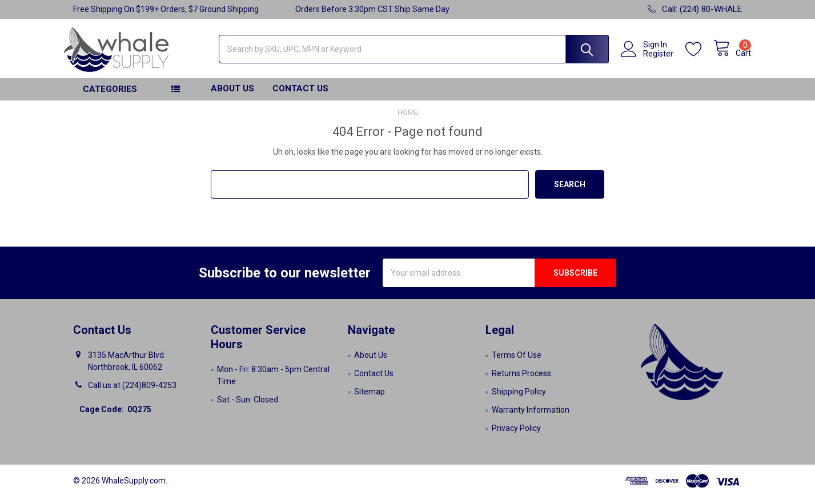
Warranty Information (531, 417)
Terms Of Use (517, 362)
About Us (232, 95)
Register (649, 58)
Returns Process (521, 380)
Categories (110, 96)
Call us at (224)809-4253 (132, 392)
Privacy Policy (516, 435)
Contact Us (300, 95)
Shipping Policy (519, 398)
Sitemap (370, 398)
